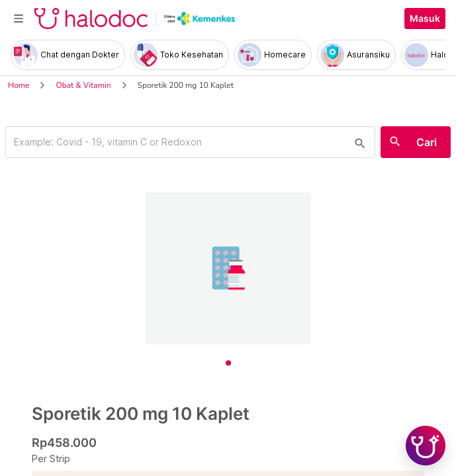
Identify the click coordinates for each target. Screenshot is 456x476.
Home (19, 85)
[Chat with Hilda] (426, 446)
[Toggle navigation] (19, 19)
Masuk (425, 19)
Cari (427, 142)
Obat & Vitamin (83, 85)
